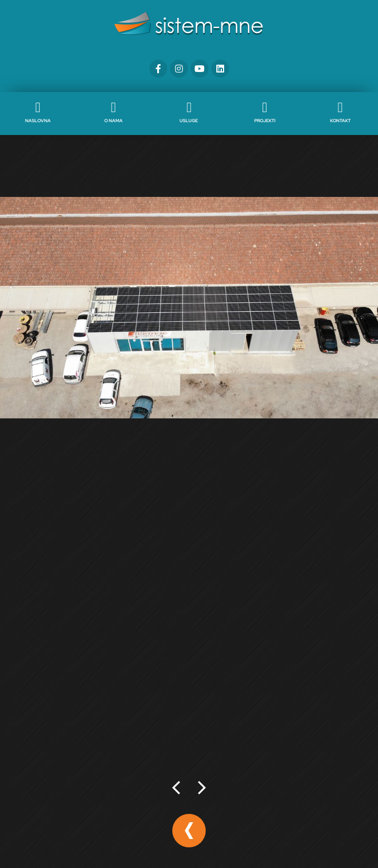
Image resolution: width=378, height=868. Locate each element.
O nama (113, 120)
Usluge (189, 120)
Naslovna (38, 120)
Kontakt (340, 120)
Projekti (265, 120)
